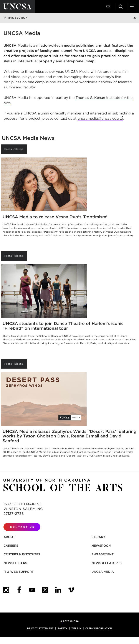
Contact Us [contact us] (22, 527)
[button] (109, 7)
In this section (16, 18)
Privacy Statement (40, 628)
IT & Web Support (19, 572)
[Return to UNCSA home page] (17, 7)
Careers (11, 546)
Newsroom (101, 546)
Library (98, 537)
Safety (62, 628)
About (9, 537)
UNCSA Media (103, 572)
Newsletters (15, 563)
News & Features (107, 563)
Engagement (103, 554)
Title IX (76, 628)
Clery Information (99, 628)
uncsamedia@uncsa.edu (100, 119)
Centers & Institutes (22, 554)
